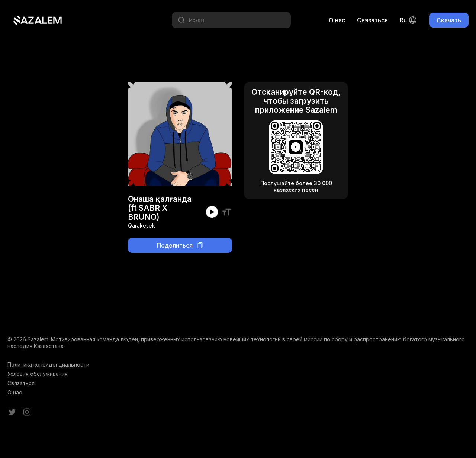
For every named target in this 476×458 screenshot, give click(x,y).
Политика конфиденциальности (48, 365)
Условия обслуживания (38, 374)
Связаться (372, 20)
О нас (337, 20)
